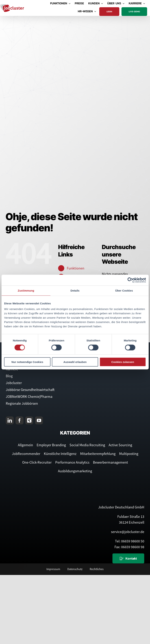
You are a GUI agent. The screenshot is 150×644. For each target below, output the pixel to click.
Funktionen (76, 268)
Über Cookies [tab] (124, 290)
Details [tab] (75, 290)
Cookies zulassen (123, 362)
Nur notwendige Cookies (27, 362)
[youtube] (39, 420)
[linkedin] (10, 420)
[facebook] (19, 420)
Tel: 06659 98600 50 (130, 541)
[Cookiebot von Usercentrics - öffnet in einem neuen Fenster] (130, 280)
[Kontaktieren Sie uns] (128, 558)
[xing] (29, 420)
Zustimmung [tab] (26, 290)
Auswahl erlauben (75, 362)
